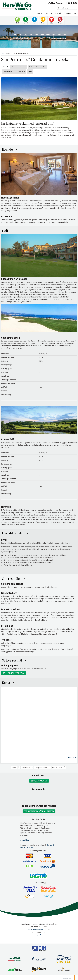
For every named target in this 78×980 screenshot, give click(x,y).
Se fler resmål (20, 72)
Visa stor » (72, 757)
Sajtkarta (39, 934)
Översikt (14, 67)
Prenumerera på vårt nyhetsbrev (39, 811)
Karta (30, 72)
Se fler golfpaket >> (14, 673)
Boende (23, 67)
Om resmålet (8, 72)
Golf (31, 67)
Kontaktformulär (39, 781)
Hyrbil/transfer (40, 67)
